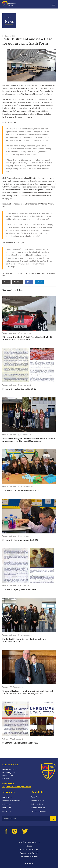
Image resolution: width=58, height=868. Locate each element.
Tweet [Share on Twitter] (39, 282)
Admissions (7, 804)
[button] (53, 819)
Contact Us (7, 811)
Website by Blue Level (29, 856)
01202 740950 (8, 784)
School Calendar (38, 801)
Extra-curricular (37, 804)
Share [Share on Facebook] (29, 282)
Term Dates (36, 797)
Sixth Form (7, 808)
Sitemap (29, 846)
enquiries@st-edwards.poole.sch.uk (17, 787)
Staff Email (29, 863)
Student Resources (39, 811)
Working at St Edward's (11, 801)
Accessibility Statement (29, 853)
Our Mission (7, 797)
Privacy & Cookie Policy (29, 849)
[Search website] (29, 819)
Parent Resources (38, 808)
